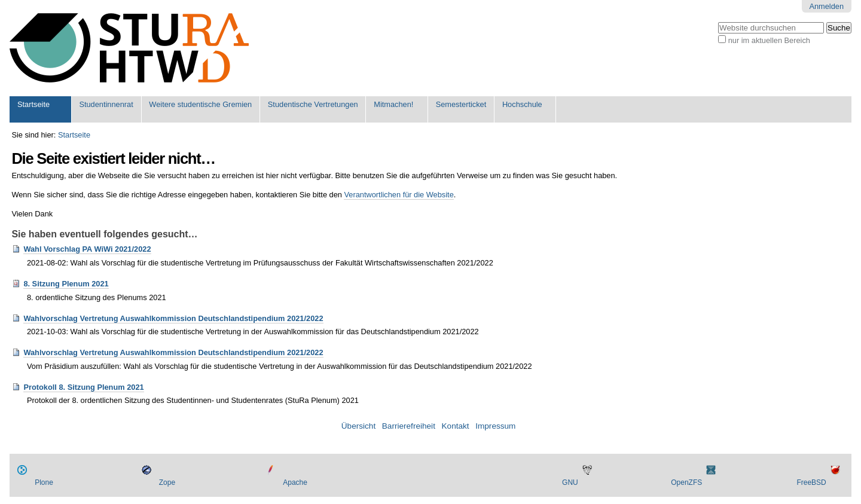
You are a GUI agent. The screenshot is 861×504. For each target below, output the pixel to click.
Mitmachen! (393, 104)
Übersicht (358, 426)
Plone (44, 482)
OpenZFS (686, 482)
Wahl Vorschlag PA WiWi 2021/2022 (87, 249)
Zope (167, 482)
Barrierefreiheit (409, 426)
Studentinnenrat (106, 104)
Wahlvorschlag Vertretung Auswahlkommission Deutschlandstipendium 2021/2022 (173, 318)
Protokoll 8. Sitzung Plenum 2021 (83, 387)
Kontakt (456, 426)
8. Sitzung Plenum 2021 (66, 284)
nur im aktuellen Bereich (769, 40)
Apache (295, 482)
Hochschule (522, 104)
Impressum (495, 426)
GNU (570, 482)
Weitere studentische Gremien (200, 104)
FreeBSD (811, 482)
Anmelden (826, 6)
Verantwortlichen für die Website (399, 195)
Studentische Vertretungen (313, 104)
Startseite (33, 104)
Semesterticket (461, 104)
